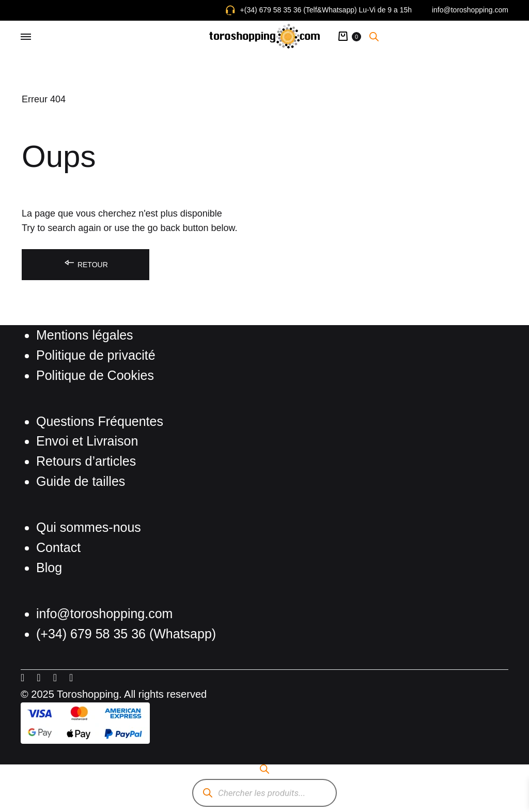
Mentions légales (85, 335)
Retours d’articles (86, 461)
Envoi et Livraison (87, 441)
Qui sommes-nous (89, 527)
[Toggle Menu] (26, 37)
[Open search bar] (374, 36)
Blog (49, 568)
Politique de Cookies (95, 375)
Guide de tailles (81, 481)
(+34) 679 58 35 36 (93, 634)
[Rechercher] (207, 793)
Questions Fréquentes (100, 421)
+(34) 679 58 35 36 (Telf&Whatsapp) (299, 10)
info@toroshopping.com (470, 10)
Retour (85, 263)
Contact (58, 547)
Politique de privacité (96, 355)
